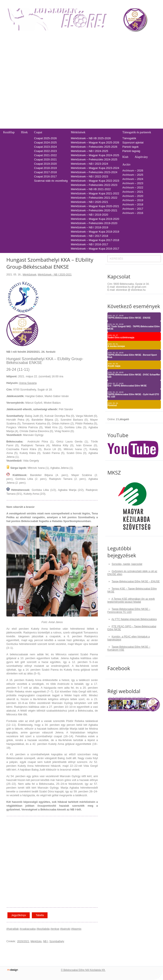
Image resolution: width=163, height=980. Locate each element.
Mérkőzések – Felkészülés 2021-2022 (94, 198)
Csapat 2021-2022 (46, 155)
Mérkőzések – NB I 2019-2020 (90, 215)
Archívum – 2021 (133, 192)
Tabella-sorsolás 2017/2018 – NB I (60, 78)
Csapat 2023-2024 (46, 147)
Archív (126, 165)
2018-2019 (107, 74)
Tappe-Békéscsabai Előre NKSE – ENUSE (136, 581)
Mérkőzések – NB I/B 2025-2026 (91, 138)
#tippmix (76, 929)
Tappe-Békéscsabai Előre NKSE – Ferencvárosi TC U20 (129, 611)
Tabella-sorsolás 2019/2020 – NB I (60, 70)
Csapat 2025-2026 (46, 138)
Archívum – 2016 (133, 213)
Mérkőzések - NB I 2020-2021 (55, 275)
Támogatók (129, 138)
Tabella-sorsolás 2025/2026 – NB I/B (61, 44)
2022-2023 (107, 57)
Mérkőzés (36, 941)
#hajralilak (13, 929)
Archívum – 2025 (133, 175)
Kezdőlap (9, 132)
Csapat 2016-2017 (46, 176)
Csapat (38, 132)
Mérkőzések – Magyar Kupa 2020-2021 (95, 206)
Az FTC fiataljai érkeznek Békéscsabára (134, 619)
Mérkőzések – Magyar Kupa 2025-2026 (95, 143)
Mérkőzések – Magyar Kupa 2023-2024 (95, 168)
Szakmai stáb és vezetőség (51, 181)
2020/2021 (23, 941)
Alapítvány (141, 157)
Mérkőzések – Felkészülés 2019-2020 (94, 223)
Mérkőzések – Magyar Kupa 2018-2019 (95, 232)
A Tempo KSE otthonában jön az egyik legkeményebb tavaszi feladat (131, 600)
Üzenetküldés (12, 109)
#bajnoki (65, 929)
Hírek (24, 132)
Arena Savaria (28, 383)
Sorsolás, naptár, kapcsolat (127, 564)
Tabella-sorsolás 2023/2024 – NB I (60, 53)
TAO (104, 37)
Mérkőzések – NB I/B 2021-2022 (91, 189)
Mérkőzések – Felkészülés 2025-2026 (94, 147)
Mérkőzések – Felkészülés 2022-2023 (94, 185)
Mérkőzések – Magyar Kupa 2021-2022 (95, 193)
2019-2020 (107, 70)
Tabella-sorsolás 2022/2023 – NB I (60, 57)
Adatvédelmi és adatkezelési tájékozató (27, 105)
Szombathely (57, 941)
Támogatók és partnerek (137, 132)
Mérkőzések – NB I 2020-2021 (90, 202)
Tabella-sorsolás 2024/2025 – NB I (60, 49)
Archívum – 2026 (133, 171)
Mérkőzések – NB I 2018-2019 (90, 227)
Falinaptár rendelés (15, 97)
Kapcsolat (9, 90)
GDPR (7, 126)
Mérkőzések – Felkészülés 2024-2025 (94, 159)
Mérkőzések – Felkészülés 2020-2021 (94, 210)
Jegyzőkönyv (19, 915)
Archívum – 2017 (133, 209)
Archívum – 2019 (133, 200)
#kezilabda (43, 929)
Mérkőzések (78, 132)
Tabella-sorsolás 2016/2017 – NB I (60, 83)
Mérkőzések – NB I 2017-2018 (90, 236)
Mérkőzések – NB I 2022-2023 (90, 176)
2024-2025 (107, 49)
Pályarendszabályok (15, 114)
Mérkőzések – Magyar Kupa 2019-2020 (95, 219)
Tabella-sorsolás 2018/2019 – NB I (60, 74)
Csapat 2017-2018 (46, 172)
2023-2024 (107, 53)
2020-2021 (107, 66)
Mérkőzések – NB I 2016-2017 (90, 244)
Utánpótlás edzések (15, 101)
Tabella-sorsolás (48, 37)
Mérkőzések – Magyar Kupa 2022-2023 (95, 181)
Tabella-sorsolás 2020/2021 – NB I (60, 66)
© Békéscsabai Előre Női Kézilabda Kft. (83, 970)
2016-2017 (107, 83)
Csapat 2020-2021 (46, 159)
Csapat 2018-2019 (46, 168)
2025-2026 (107, 44)
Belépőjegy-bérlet (13, 37)
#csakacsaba (28, 929)
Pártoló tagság (131, 151)
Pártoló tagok (130, 147)
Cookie (7, 122)
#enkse (55, 929)
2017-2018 (107, 78)
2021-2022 (107, 61)
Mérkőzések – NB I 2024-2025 (90, 151)
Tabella (40, 915)
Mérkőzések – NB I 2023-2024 (90, 164)
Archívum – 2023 (133, 183)
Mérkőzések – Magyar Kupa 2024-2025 (95, 155)
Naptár (91, 37)
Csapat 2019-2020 (46, 164)
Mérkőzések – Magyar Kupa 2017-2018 (95, 240)
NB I (46, 941)
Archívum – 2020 (133, 196)
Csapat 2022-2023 (46, 151)
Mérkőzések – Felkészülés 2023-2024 (94, 172)
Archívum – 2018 (133, 204)
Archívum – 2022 (133, 187)
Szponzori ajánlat (133, 143)
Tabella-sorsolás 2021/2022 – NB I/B (61, 61)
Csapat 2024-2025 (46, 143)
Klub (125, 157)
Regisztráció (11, 44)
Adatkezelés (11, 118)
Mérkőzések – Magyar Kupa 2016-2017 (95, 249)
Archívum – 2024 (133, 179)
